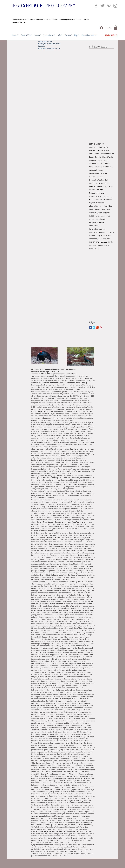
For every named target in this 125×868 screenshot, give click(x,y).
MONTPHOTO (94, 242)
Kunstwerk (93, 232)
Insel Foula (106, 209)
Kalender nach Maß (103, 216)
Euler (107, 180)
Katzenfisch (94, 222)
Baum (97, 154)
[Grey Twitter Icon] (103, 6)
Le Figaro (110, 232)
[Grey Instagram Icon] (115, 6)
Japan (100, 213)
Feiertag (92, 186)
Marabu (104, 242)
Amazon (92, 150)
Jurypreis (107, 213)
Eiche (105, 173)
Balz (108, 150)
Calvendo (93, 164)
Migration (93, 245)
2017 (91, 144)
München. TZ (94, 249)
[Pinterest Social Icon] (101, 327)
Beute (91, 157)
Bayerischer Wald (107, 154)
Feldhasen (109, 186)
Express (92, 183)
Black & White (108, 157)
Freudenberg (108, 196)
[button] (116, 28)
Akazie (106, 147)
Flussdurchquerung (97, 193)
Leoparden (101, 236)
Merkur (111, 242)
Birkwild (98, 157)
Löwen (109, 236)
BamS (91, 154)
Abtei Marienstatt (96, 147)
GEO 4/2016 (108, 200)
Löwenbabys (94, 239)
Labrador (102, 232)
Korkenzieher (94, 226)
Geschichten (101, 203)
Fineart (92, 190)
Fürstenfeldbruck (96, 200)
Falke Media (101, 183)
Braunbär (93, 160)
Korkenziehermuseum (98, 229)
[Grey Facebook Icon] (96, 6)
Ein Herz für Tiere (96, 177)
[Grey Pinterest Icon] (109, 6)
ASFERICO (100, 144)
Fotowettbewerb (95, 196)
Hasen (92, 209)
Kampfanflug (100, 219)
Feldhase (100, 186)
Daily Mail (93, 170)
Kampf (92, 219)
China (91, 167)
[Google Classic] (97, 327)
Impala (98, 209)
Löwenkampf (105, 239)
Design (101, 170)
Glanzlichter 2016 (96, 206)
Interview (93, 213)
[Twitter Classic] (94, 327)
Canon (100, 164)
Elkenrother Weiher (97, 180)
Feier (109, 183)
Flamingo (99, 190)
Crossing (98, 167)
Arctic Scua (101, 150)
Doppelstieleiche (96, 173)
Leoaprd (92, 236)
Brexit (100, 160)
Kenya (102, 222)
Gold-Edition (108, 206)
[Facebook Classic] (90, 327)
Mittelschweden (104, 245)
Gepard (92, 203)
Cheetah (107, 164)
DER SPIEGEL (108, 167)
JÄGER (91, 216)
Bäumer (107, 160)
